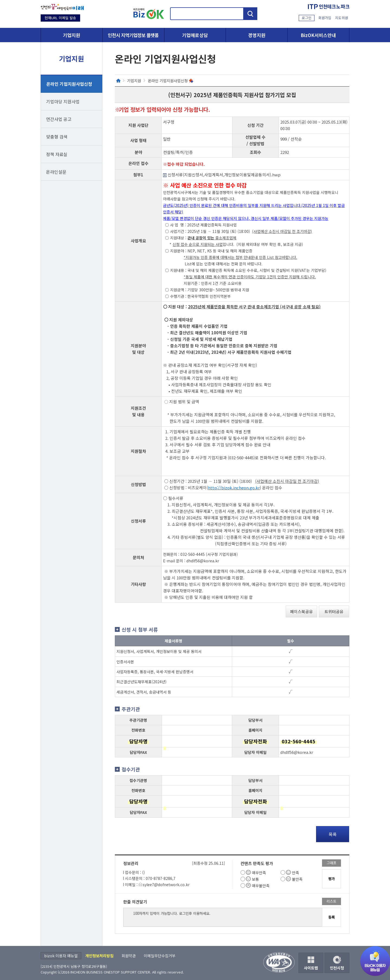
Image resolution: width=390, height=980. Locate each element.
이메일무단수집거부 (160, 956)
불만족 (297, 879)
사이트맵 (311, 968)
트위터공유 (334, 611)
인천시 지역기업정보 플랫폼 (133, 35)
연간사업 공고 (59, 119)
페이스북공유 (301, 611)
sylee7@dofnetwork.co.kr (166, 885)
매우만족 (259, 873)
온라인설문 (56, 172)
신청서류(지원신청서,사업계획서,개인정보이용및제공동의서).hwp (222, 175)
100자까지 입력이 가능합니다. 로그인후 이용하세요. (223, 917)
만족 (295, 873)
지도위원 (342, 18)
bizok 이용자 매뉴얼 (61, 956)
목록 (333, 834)
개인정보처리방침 (99, 956)
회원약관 (129, 956)
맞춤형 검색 (57, 137)
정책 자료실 (57, 154)
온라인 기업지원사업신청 (69, 84)
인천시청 (337, 968)
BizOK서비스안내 (318, 35)
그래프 (331, 863)
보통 (255, 879)
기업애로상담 (195, 35)
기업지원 (71, 35)
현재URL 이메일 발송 (60, 18)
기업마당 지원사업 (63, 101)
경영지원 (257, 35)
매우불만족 (261, 886)
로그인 (307, 18)
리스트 (331, 901)
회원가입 (325, 18)
